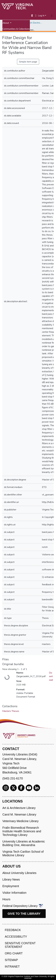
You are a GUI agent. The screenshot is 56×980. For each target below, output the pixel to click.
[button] (36, 16)
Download (51, 676)
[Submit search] (32, 16)
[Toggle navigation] (52, 16)
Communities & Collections (16, 29)
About (6, 23)
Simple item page (28, 62)
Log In (41, 16)
